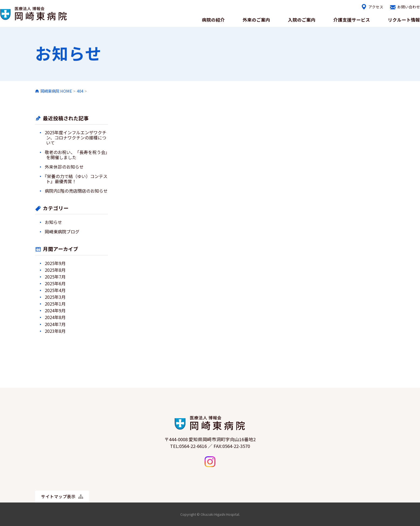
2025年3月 (55, 297)
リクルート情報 (403, 20)
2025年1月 (55, 304)
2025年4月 (55, 290)
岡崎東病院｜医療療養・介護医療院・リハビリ (34, 14)
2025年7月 (55, 277)
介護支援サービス (349, 20)
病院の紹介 (206, 20)
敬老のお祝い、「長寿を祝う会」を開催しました (76, 155)
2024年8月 (55, 317)
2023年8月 (55, 331)
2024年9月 (55, 311)
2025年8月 (55, 270)
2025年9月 (55, 263)
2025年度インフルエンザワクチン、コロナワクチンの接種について (76, 138)
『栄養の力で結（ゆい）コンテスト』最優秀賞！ (76, 179)
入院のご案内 (297, 20)
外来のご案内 (250, 20)
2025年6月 (55, 284)
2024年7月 (55, 324)
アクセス (372, 7)
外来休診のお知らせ (64, 167)
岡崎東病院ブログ (62, 232)
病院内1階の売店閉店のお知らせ (76, 191)
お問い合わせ (407, 7)
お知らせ (53, 222)
